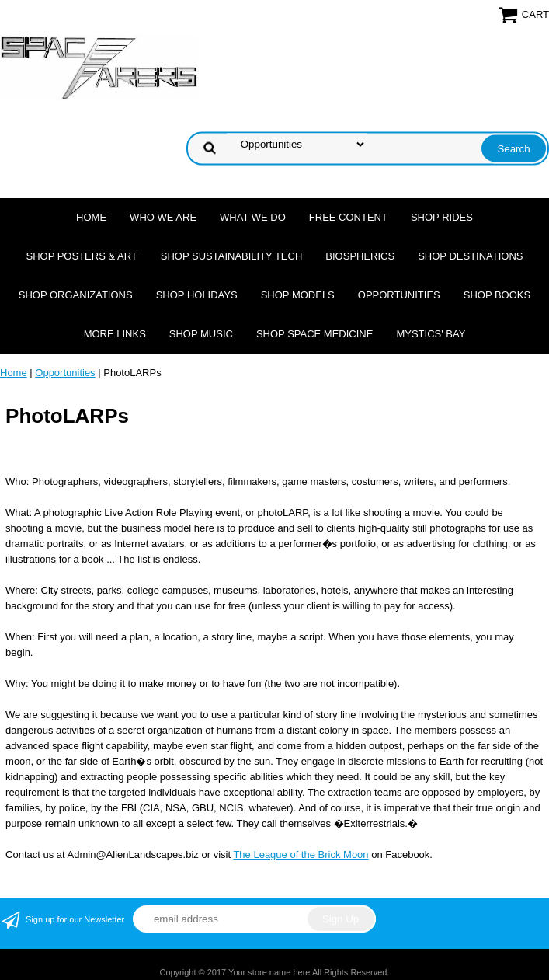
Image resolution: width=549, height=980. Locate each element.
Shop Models (298, 295)
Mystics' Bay (431, 334)
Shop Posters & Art (81, 256)
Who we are (163, 217)
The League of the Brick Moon (301, 854)
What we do (253, 217)
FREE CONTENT (348, 217)
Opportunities (399, 295)
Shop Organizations (76, 295)
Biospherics (360, 256)
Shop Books (497, 295)
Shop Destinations (470, 256)
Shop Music (201, 334)
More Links (115, 334)
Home (91, 217)
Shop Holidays (197, 295)
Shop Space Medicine (315, 334)
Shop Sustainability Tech (232, 256)
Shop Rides (442, 217)
